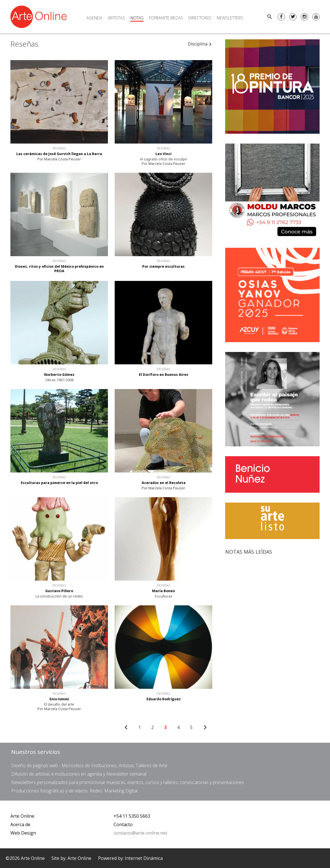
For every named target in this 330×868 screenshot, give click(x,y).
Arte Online (22, 816)
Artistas (116, 18)
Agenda (94, 18)
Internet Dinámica (144, 858)
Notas (137, 18)
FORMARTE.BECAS (166, 18)
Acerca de (20, 824)
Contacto (123, 824)
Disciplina (200, 44)
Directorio (200, 18)
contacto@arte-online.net (140, 833)
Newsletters (230, 18)
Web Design (23, 833)
